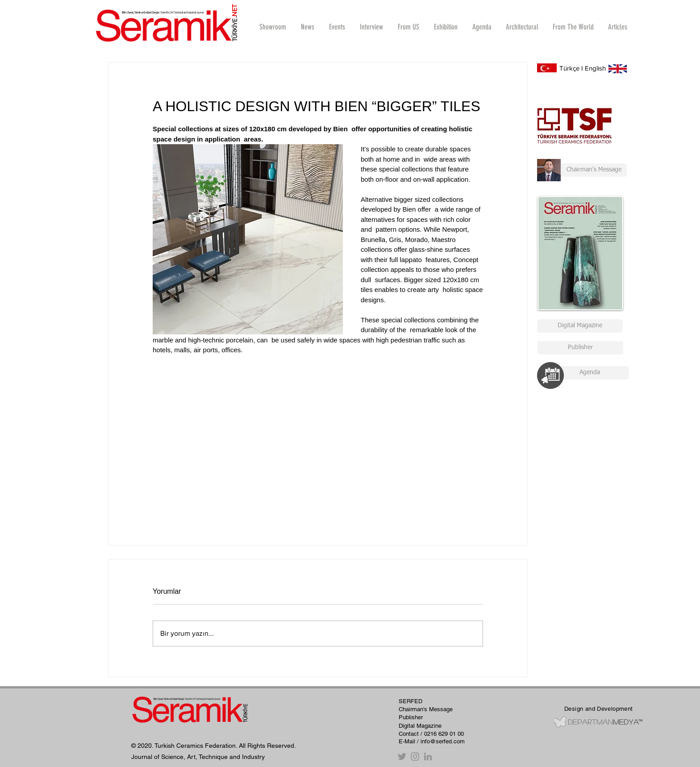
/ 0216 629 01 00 (442, 734)
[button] (371, 27)
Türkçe (569, 68)
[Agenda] (590, 373)
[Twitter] (402, 757)
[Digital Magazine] (580, 326)
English (595, 68)
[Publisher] (580, 348)
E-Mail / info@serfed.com (432, 741)
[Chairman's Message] (582, 170)
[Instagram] (415, 757)
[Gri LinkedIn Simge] (428, 757)
